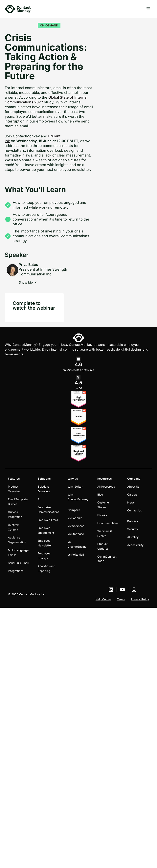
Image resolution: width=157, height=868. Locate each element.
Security (133, 529)
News (131, 502)
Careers (132, 494)
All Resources (106, 486)
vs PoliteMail (76, 555)
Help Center (103, 599)
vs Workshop (76, 526)
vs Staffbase (76, 534)
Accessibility (135, 545)
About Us (133, 486)
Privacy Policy (140, 599)
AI (39, 499)
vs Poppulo (75, 518)
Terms (121, 599)
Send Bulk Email (18, 563)
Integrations (16, 571)
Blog (100, 494)
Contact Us (135, 510)
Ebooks (102, 515)
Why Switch (75, 486)
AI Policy (133, 537)
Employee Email (48, 520)
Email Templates (108, 523)
